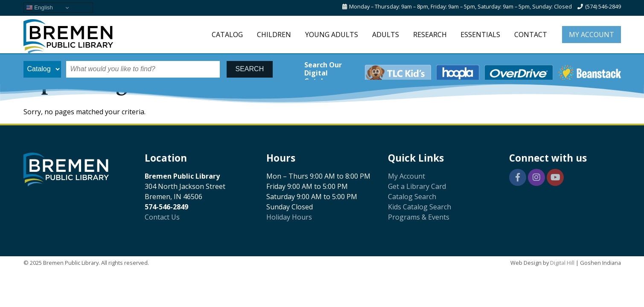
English (39, 8)
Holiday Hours (289, 217)
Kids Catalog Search (420, 207)
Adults (386, 35)
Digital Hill (562, 263)
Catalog (227, 35)
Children (274, 35)
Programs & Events (419, 217)
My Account (592, 35)
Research (430, 35)
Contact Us (162, 217)
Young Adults (332, 35)
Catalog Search (412, 197)
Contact (531, 35)
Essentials (480, 35)
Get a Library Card (417, 186)
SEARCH (250, 69)
